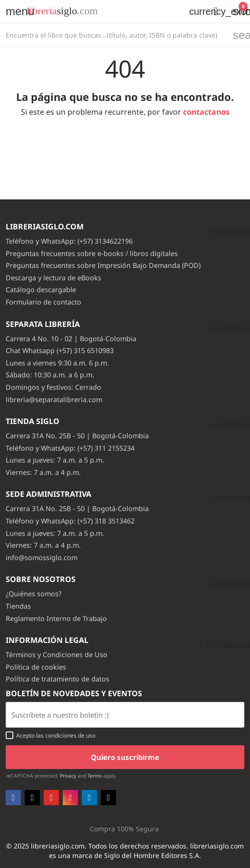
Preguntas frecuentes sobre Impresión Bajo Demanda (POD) (103, 265)
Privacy (68, 776)
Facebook (13, 798)
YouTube (51, 798)
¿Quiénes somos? (34, 594)
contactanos (206, 112)
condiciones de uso (70, 735)
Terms (95, 776)
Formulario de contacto (43, 302)
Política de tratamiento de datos (58, 679)
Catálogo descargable (41, 290)
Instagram (70, 798)
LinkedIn (89, 798)
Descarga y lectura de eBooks (53, 278)
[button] (216, 11)
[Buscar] (114, 35)
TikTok (108, 798)
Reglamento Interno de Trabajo (56, 618)
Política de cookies (36, 667)
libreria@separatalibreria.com (54, 399)
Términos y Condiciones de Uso (57, 655)
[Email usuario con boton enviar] (125, 715)
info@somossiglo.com (42, 557)
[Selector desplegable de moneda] (194, 11)
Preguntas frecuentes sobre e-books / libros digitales (92, 253)
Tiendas (18, 606)
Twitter (32, 798)
